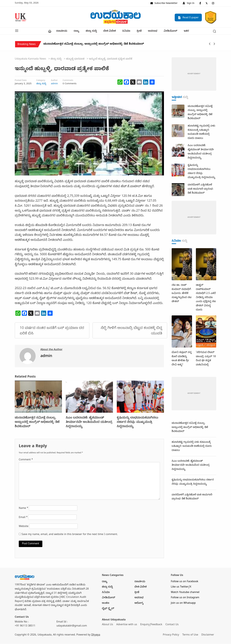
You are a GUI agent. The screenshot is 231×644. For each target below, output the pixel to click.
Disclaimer (208, 635)
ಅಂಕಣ (106, 604)
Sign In (189, 4)
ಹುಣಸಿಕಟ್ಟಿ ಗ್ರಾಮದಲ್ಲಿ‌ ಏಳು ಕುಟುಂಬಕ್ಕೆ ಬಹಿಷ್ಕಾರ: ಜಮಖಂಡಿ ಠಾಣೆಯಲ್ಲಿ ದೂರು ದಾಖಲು (192, 447)
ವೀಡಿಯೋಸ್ (170, 32)
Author (54, 81)
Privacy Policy (171, 635)
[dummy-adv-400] (194, 75)
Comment (26, 460)
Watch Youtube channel (185, 593)
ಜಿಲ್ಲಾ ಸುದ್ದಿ (91, 32)
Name (24, 509)
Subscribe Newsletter (164, 4)
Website (24, 527)
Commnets (68, 81)
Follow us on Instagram (185, 598)
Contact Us (172, 625)
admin (54, 84)
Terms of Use (191, 635)
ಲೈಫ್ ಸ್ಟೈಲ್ (108, 609)
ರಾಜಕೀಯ (62, 32)
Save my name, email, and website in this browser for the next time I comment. (70, 535)
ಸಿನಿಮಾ (126, 32)
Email (23, 518)
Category (41, 81)
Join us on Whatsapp (183, 604)
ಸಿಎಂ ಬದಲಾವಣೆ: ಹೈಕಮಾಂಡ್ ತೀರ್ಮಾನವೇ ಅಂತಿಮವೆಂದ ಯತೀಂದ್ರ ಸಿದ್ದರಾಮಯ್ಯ (89, 423)
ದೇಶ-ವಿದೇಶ (110, 32)
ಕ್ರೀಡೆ (139, 32)
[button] (17, 31)
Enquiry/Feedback (152, 625)
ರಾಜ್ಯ (76, 32)
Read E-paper (188, 18)
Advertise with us (127, 625)
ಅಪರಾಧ (153, 32)
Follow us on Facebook (185, 582)
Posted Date (21, 81)
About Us (107, 625)
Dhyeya (96, 635)
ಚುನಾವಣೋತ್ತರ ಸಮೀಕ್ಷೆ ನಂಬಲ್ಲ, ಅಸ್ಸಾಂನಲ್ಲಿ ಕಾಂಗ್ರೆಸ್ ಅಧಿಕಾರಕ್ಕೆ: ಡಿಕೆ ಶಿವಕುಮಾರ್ (94, 45)
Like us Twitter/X (181, 587)
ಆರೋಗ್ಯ (139, 604)
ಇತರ (186, 32)
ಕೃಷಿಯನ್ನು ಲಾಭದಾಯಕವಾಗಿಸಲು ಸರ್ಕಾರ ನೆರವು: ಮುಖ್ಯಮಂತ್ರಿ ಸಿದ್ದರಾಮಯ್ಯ (137, 423)
